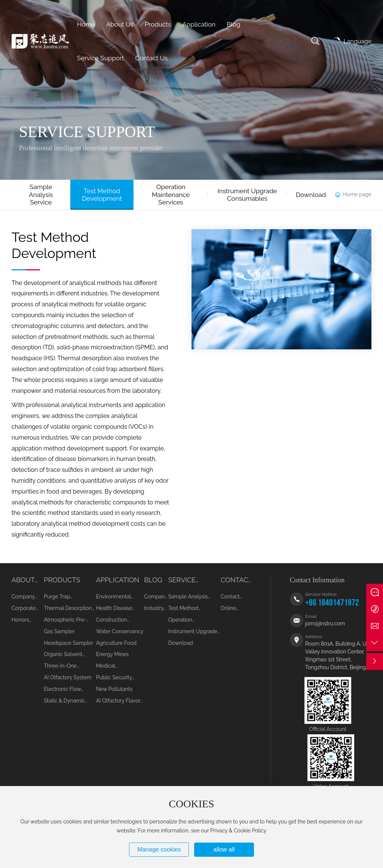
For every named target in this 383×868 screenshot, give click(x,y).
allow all (224, 849)
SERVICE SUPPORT (87, 132)
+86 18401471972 (332, 603)
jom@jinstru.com (325, 623)
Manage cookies (159, 849)
